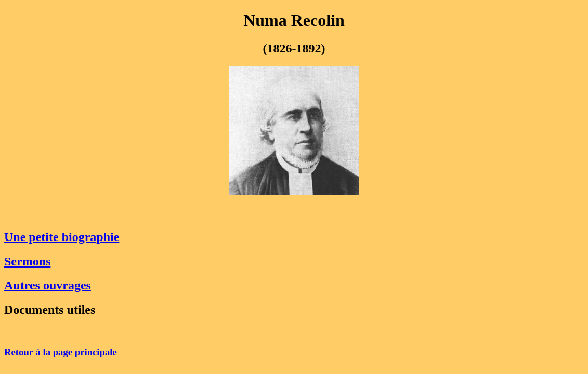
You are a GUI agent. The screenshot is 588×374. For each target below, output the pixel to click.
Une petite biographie (62, 237)
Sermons (27, 261)
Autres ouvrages (48, 285)
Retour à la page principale (61, 352)
